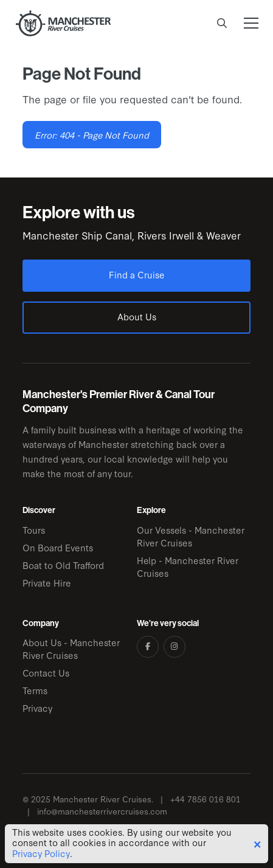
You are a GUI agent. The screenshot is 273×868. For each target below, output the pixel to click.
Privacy (37, 708)
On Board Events (58, 547)
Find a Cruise (137, 274)
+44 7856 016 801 (206, 799)
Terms (35, 690)
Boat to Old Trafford (63, 565)
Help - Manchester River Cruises (188, 567)
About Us (137, 316)
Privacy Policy (41, 853)
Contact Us (46, 673)
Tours (34, 530)
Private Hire (47, 583)
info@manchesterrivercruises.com (102, 811)
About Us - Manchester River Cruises (71, 649)
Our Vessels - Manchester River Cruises (191, 536)
